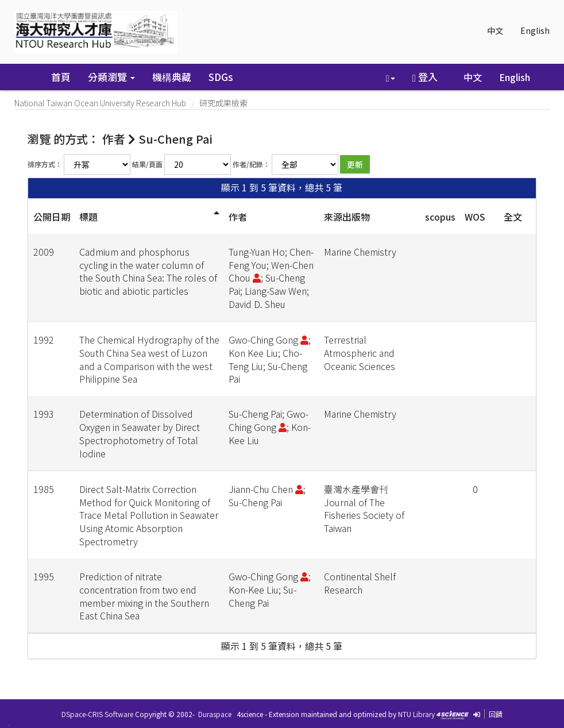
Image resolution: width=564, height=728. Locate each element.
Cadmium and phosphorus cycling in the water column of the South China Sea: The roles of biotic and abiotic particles (148, 271)
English (535, 30)
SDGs (221, 77)
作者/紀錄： (251, 164)
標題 (88, 217)
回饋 (496, 714)
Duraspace (215, 714)
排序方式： (45, 164)
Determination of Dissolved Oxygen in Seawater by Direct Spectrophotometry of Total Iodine (140, 434)
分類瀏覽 (111, 77)
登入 (425, 77)
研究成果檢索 (223, 103)
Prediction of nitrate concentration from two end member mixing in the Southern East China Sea (144, 596)
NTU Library (416, 714)
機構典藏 (172, 77)
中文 (495, 30)
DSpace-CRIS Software (97, 714)
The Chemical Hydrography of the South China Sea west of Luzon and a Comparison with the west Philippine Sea (149, 359)
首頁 (61, 77)
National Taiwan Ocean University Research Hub (100, 103)
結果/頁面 (147, 164)
